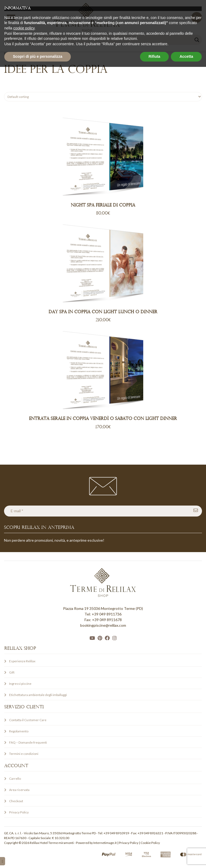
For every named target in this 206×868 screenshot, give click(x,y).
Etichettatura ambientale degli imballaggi (38, 695)
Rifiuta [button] (154, 858)
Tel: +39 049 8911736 (103, 614)
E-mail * (17, 511)
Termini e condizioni (24, 754)
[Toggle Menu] (11, 17)
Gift (12, 672)
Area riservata (19, 790)
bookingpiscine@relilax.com (103, 625)
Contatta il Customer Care (28, 720)
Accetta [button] (186, 858)
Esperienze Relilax (17, 53)
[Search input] (101, 40)
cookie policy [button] (24, 829)
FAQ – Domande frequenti (28, 742)
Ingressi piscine (20, 684)
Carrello (15, 779)
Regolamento (19, 731)
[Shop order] (103, 97)
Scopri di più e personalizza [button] (38, 858)
